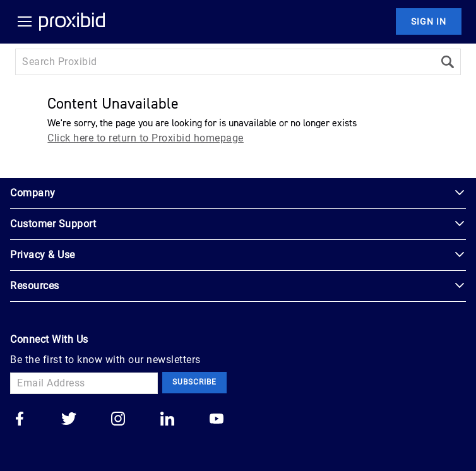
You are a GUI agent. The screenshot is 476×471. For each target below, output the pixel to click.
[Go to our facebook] (20, 420)
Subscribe (194, 382)
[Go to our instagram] (118, 420)
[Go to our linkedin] (167, 420)
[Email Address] (84, 383)
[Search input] (225, 62)
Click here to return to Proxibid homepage (146, 138)
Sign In (429, 21)
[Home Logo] (72, 21)
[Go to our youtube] (217, 420)
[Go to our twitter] (69, 420)
